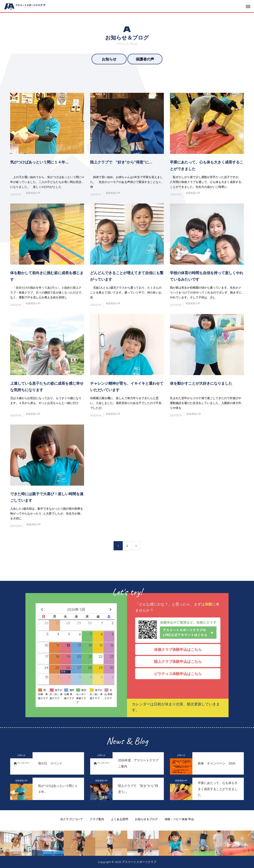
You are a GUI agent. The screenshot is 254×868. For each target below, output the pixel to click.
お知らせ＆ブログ (146, 819)
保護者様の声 (33, 193)
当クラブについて (71, 819)
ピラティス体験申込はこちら (180, 674)
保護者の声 (145, 59)
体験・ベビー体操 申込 (179, 819)
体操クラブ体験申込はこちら (180, 649)
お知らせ (109, 59)
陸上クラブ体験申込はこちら (180, 661)
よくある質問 (119, 819)
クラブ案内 (97, 819)
